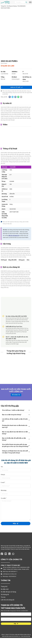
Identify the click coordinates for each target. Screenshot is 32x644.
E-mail (3, 482)
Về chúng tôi (16, 395)
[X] (13, 97)
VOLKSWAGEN (21, 6)
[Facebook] (10, 97)
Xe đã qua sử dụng (12, 6)
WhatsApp (4, 490)
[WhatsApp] (18, 97)
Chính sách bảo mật (26, 636)
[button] (16, 410)
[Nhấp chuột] (26, 2)
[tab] (4, 260)
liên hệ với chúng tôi (14, 236)
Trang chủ (3, 6)
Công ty (3, 475)
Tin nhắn (3, 498)
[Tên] (16, 614)
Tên (2, 467)
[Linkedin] (15, 97)
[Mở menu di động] (30, 2)
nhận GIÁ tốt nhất (16, 87)
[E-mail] (21, 97)
